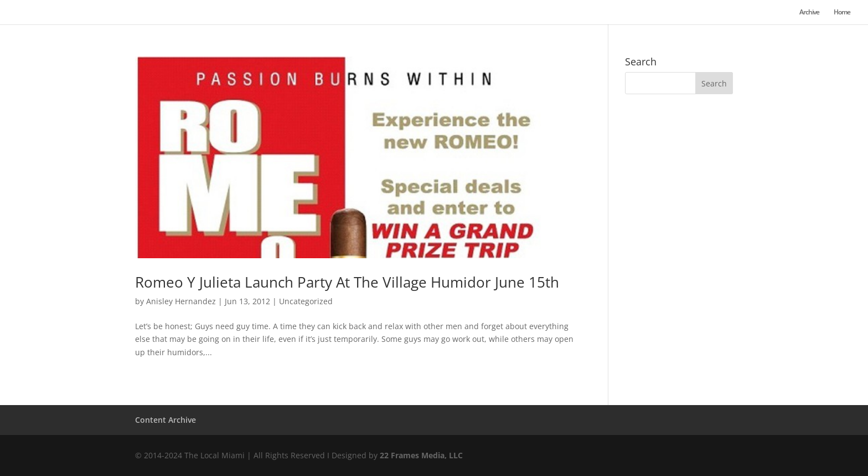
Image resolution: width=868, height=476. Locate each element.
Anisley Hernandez (181, 301)
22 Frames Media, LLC (421, 455)
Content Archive (166, 420)
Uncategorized (306, 301)
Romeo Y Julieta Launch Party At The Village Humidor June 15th (347, 282)
